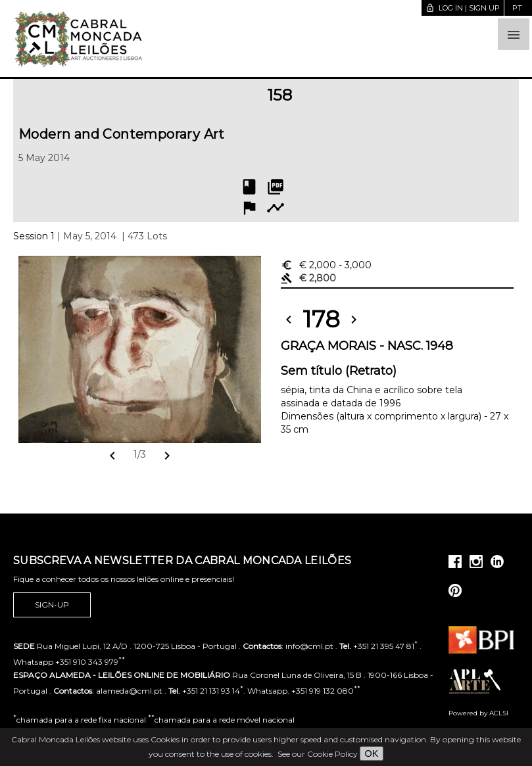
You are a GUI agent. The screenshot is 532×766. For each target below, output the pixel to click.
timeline (276, 208)
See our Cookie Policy (318, 754)
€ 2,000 (326, 265)
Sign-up (52, 605)
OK (372, 754)
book (249, 187)
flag (249, 208)
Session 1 (34, 236)
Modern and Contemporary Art (122, 134)
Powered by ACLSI (478, 713)
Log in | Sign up (463, 8)
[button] (514, 34)
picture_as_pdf (276, 187)
